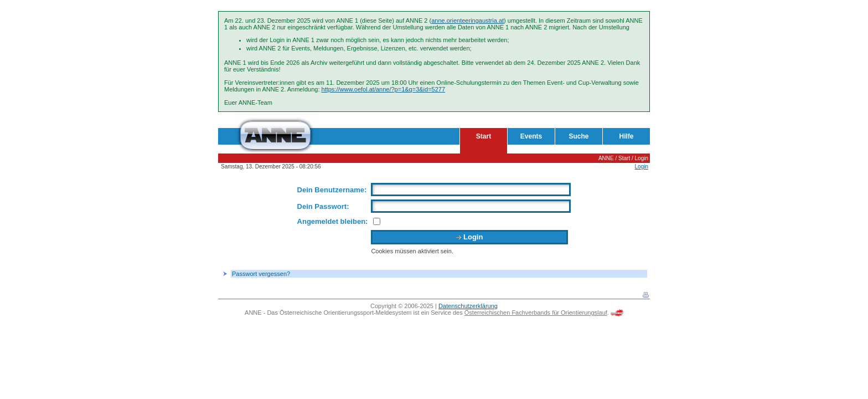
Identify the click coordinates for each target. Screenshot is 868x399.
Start (484, 136)
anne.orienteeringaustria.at (467, 21)
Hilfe (626, 136)
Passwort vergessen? (261, 274)
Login (642, 158)
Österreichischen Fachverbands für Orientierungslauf (536, 313)
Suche (578, 136)
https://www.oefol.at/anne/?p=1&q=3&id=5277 (384, 89)
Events (531, 136)
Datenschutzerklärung (468, 306)
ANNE (606, 158)
